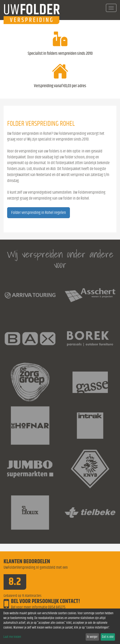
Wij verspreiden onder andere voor (60, 259)
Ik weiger (92, 637)
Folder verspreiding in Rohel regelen (39, 213)
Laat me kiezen (12, 637)
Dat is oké (108, 637)
